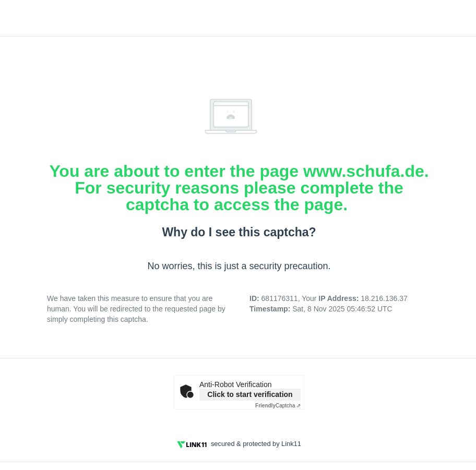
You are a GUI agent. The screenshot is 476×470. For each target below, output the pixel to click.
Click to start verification (250, 394)
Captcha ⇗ (278, 406)
